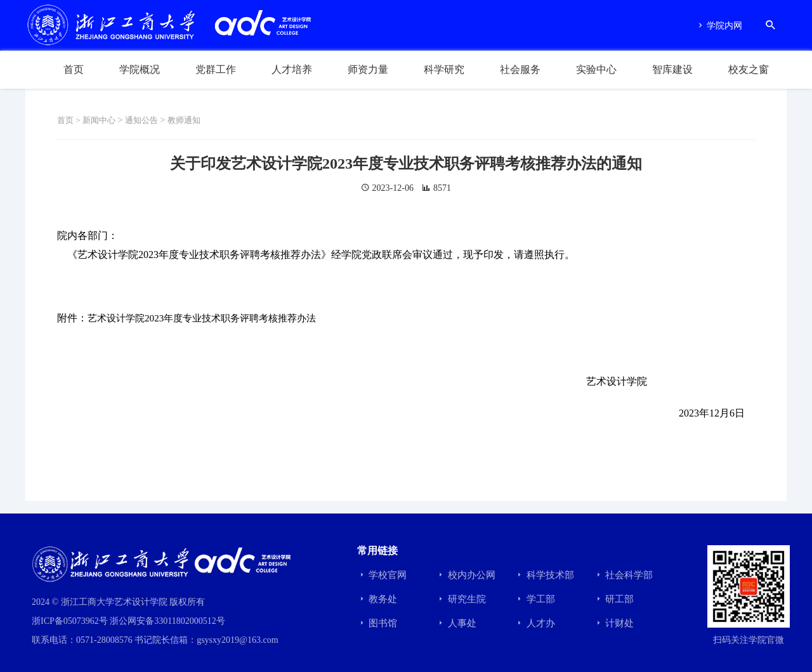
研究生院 (461, 599)
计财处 (614, 623)
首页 (74, 69)
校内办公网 (466, 575)
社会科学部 (624, 575)
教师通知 (192, 120)
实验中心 (596, 69)
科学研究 (444, 69)
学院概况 (140, 69)
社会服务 (520, 69)
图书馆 (377, 623)
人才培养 (292, 69)
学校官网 (382, 575)
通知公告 (147, 120)
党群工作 (216, 69)
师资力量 (368, 69)
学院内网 (719, 26)
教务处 (377, 599)
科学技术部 (544, 575)
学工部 (535, 599)
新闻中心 (102, 120)
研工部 (614, 599)
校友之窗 (749, 69)
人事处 (456, 623)
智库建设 (672, 69)
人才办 (535, 623)
